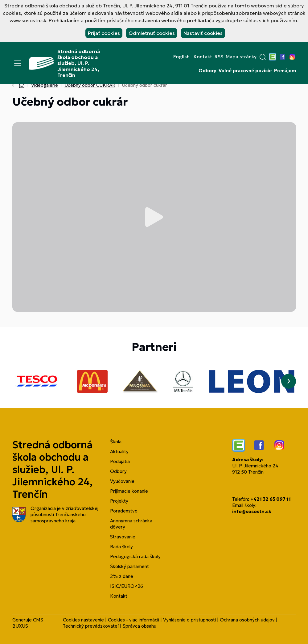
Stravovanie (123, 537)
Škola (116, 442)
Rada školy (121, 547)
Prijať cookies (104, 33)
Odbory (207, 71)
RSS (219, 57)
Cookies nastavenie (83, 620)
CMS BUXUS (28, 623)
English (181, 57)
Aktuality (119, 452)
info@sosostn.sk (252, 511)
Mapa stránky (241, 57)
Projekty (119, 501)
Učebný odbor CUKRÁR (90, 85)
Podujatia (120, 461)
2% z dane (122, 576)
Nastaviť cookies (203, 33)
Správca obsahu (140, 626)
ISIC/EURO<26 (127, 586)
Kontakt (203, 57)
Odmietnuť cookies (152, 33)
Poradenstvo (124, 511)
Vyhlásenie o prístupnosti (189, 620)
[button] (263, 57)
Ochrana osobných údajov (247, 620)
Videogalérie (45, 85)
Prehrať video (154, 217)
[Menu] (18, 63)
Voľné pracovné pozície (245, 71)
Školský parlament (129, 566)
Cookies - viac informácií (133, 620)
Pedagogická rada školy (135, 556)
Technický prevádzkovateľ (91, 626)
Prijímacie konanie (129, 491)
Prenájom (285, 71)
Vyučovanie (122, 481)
